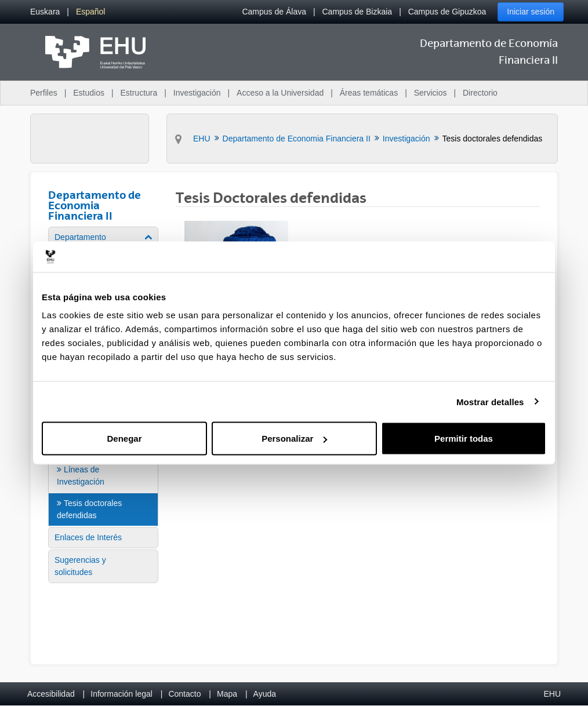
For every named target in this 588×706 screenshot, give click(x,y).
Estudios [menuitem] (89, 93)
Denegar (124, 438)
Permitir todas (464, 438)
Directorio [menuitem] (480, 93)
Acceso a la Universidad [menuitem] (280, 93)
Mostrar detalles (490, 401)
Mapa (227, 694)
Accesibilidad (51, 694)
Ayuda (265, 694)
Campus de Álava (274, 12)
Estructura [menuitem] (139, 93)
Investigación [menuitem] (197, 93)
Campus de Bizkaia (357, 12)
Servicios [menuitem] (431, 93)
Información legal (121, 694)
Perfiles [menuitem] (44, 93)
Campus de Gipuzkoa (447, 12)
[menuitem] (45, 12)
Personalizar (294, 438)
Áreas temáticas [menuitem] (369, 93)
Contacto (184, 694)
